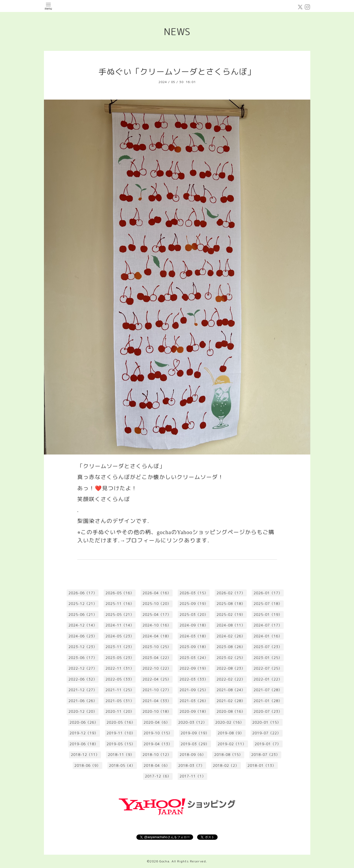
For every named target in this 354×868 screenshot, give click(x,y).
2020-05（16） (121, 722)
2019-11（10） (121, 733)
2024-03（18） (194, 636)
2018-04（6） (157, 765)
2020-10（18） (157, 711)
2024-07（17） (268, 625)
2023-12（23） (83, 647)
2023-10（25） (157, 647)
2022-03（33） (194, 679)
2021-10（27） (157, 690)
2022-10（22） (157, 668)
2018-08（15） (228, 755)
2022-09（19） (194, 668)
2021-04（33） (157, 701)
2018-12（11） (85, 755)
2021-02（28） (231, 701)
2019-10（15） (158, 733)
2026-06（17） (83, 593)
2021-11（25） (120, 690)
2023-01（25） (268, 658)
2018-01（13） (262, 765)
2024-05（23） (120, 636)
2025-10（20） (157, 604)
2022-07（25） (268, 668)
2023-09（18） (194, 647)
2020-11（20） (120, 711)
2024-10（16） (157, 625)
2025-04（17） (157, 615)
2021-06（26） (83, 701)
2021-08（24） (231, 690)
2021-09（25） (194, 690)
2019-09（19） (195, 733)
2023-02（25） (231, 658)
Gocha (164, 861)
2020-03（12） (192, 722)
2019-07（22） (266, 733)
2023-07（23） (268, 647)
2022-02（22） (231, 679)
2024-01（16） (268, 636)
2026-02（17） (231, 593)
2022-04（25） (157, 679)
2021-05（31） (120, 701)
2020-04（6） (157, 722)
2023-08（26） (231, 647)
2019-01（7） (268, 744)
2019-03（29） (195, 744)
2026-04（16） (157, 593)
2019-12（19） (84, 733)
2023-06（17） (83, 658)
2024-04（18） (157, 636)
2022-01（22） (268, 679)
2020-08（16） (231, 711)
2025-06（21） (83, 615)
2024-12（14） (83, 625)
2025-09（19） (194, 604)
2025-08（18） (231, 604)
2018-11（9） (121, 755)
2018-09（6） (193, 755)
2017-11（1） (193, 776)
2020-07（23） (268, 711)
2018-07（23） (265, 755)
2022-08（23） (231, 668)
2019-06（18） (84, 744)
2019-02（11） (232, 744)
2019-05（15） (121, 744)
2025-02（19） (231, 615)
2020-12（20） (83, 711)
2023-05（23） (120, 658)
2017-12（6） (158, 776)
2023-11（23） (120, 647)
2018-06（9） (87, 765)
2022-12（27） (83, 668)
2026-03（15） (194, 593)
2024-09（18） (194, 625)
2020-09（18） (194, 711)
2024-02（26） (231, 636)
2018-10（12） (157, 755)
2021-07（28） (268, 690)
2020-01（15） (266, 722)
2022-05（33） (120, 679)
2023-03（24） (194, 658)
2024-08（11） (231, 625)
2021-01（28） (268, 701)
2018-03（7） (191, 765)
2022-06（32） (83, 679)
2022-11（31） (120, 668)
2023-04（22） (157, 658)
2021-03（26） (194, 701)
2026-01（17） (268, 593)
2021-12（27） (83, 690)
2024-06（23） (83, 636)
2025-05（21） (120, 615)
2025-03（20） (194, 615)
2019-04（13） (158, 744)
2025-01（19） (268, 615)
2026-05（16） (120, 593)
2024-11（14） (120, 625)
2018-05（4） (122, 765)
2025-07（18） (268, 604)
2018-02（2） (226, 765)
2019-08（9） (231, 733)
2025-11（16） (120, 604)
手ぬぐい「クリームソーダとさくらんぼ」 (177, 72)
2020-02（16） (229, 722)
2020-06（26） (84, 722)
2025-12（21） (83, 604)
